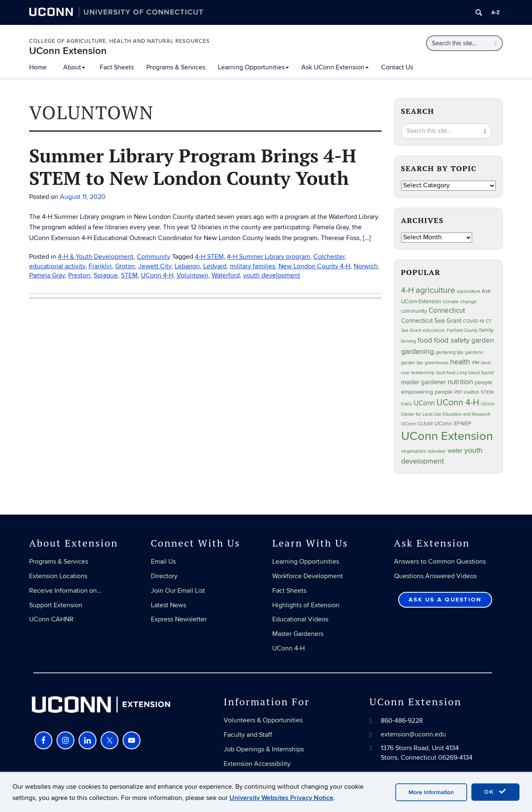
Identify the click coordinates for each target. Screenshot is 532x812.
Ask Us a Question (445, 600)
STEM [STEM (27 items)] (487, 392)
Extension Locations (58, 576)
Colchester (329, 257)
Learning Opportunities (253, 67)
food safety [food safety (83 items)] (452, 340)
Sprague (106, 275)
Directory (164, 576)
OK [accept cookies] (495, 792)
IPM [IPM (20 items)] (475, 363)
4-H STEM (209, 257)
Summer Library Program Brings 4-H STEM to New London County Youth (193, 167)
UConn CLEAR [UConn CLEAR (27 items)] (417, 424)
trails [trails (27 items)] (406, 404)
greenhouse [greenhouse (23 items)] (437, 363)
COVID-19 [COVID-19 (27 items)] (474, 321)
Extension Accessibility (257, 764)
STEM (129, 275)
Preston (79, 275)
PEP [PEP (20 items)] (458, 392)
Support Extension (56, 605)
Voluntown (192, 275)
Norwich (366, 266)
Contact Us (397, 67)
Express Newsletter (179, 619)
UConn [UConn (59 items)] (424, 403)
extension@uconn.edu (413, 734)
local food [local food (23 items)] (446, 373)
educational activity (57, 266)
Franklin (100, 266)
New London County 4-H (314, 266)
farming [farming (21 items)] (409, 341)
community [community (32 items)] (414, 311)
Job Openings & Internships (264, 749)
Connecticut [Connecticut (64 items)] (447, 311)
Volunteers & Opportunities (263, 720)
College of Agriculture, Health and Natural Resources (119, 41)
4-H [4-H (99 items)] (408, 290)
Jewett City (155, 266)
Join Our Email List (178, 591)
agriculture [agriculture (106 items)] (435, 290)
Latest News (169, 605)
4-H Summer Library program (268, 257)
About (74, 67)
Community (154, 257)
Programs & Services (176, 67)
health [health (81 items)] (460, 362)
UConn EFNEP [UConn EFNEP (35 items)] (453, 424)
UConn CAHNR (51, 619)
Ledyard (215, 266)
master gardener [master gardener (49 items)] (424, 382)
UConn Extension (68, 51)
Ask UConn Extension (335, 67)
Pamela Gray (47, 275)
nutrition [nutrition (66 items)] (460, 382)
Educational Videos (300, 619)
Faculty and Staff (248, 735)
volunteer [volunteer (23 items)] (437, 451)
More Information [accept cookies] (431, 792)
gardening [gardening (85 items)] (417, 351)
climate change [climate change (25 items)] (460, 302)
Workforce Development (308, 576)
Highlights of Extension (306, 605)
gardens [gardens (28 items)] (474, 352)
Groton (125, 266)
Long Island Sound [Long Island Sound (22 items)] (475, 373)
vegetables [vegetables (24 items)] (414, 451)
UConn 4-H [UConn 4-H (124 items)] (458, 403)
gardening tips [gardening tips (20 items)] (449, 352)
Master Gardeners (298, 634)
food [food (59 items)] (425, 341)
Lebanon (187, 266)
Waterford (226, 275)
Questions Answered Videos (435, 576)
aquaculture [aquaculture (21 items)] (468, 291)
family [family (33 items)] (486, 330)
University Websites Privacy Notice (281, 798)
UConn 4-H (157, 275)
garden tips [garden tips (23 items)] (412, 363)
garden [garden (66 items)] (483, 340)
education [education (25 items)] (434, 330)
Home (38, 67)
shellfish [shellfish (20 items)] (471, 392)
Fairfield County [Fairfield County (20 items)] (462, 330)
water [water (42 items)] (455, 451)
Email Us (163, 562)
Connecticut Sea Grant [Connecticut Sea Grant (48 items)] (431, 321)
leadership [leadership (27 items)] (423, 373)
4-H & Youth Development (96, 257)
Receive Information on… (65, 591)
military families (252, 266)
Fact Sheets (117, 67)
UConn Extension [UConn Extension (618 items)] (447, 436)
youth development (272, 275)
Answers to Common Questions (440, 562)
